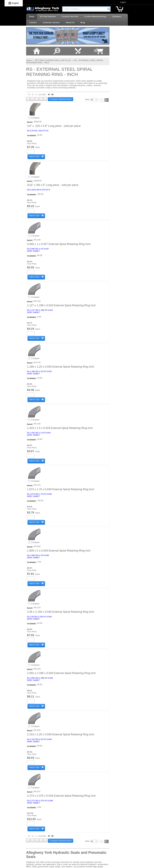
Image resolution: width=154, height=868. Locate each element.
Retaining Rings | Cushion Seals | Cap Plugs (95, 806)
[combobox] (86, 9)
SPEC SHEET (33, 204)
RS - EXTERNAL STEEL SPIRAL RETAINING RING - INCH (79, 69)
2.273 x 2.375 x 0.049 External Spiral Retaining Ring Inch (61, 575)
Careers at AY (50, 783)
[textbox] (85, 9)
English (14, 3)
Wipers (83, 850)
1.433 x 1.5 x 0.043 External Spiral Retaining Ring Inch (59, 323)
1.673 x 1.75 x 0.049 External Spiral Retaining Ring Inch (60, 365)
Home (8, 69)
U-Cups (83, 834)
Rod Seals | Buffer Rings (91, 812)
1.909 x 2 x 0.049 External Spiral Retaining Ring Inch (58, 407)
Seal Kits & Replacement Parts (94, 823)
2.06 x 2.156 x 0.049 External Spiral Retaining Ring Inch (60, 449)
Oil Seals (84, 789)
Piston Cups (85, 794)
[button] (130, 9)
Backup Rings (86, 778)
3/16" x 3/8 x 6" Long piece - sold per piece (52, 155)
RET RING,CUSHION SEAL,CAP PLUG (31, 69)
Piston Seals (86, 800)
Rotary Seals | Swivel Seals (92, 818)
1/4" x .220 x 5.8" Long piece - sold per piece (53, 113)
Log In (144, 2)
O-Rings (84, 784)
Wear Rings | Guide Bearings (93, 845)
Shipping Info (50, 778)
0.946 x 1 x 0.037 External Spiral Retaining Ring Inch (58, 197)
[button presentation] (105, 104)
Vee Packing (86, 839)
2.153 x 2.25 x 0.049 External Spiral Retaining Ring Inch (60, 533)
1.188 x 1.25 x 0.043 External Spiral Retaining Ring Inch (60, 281)
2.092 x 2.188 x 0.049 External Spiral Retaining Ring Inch (61, 491)
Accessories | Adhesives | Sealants (91, 772)
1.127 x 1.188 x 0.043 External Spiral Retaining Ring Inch (61, 239)
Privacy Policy (50, 772)
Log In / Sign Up (51, 799)
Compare (17, 127)
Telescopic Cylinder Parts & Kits (94, 828)
